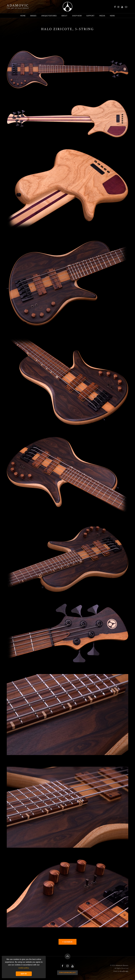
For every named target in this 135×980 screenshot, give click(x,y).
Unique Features (49, 16)
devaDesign (124, 971)
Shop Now (77, 16)
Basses (33, 16)
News (112, 16)
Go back (67, 942)
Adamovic (18, 6)
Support (90, 16)
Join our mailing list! (67, 973)
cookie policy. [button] (24, 968)
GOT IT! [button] (24, 974)
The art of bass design (18, 8)
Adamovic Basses (67, 7)
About (64, 16)
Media (102, 16)
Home (23, 16)
